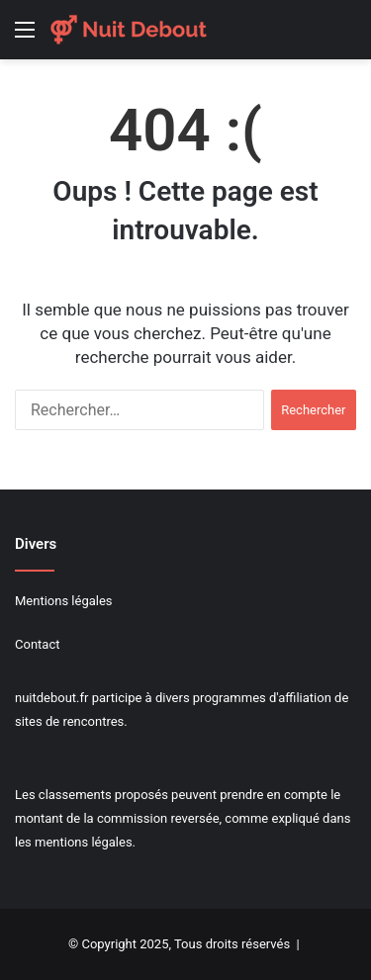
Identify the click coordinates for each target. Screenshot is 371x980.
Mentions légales (64, 601)
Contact (37, 644)
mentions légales (84, 842)
